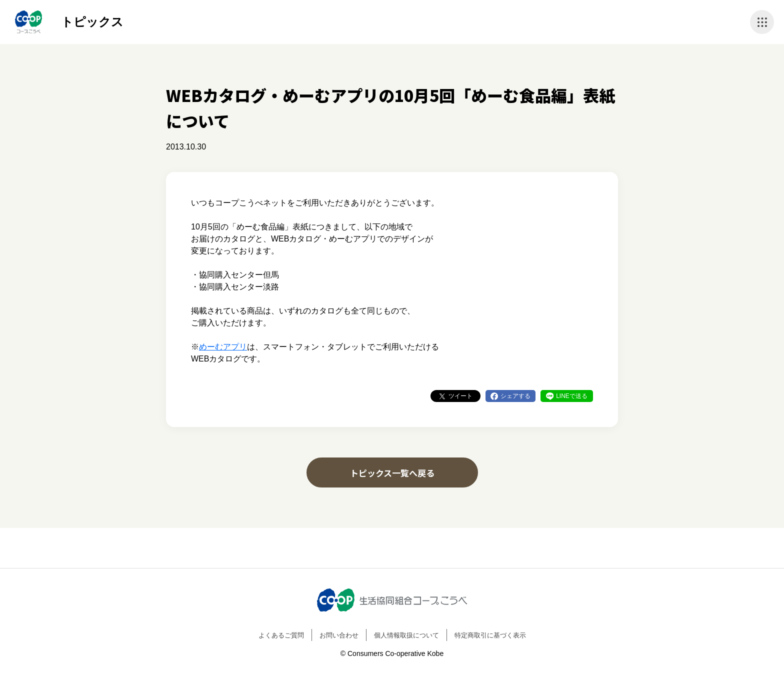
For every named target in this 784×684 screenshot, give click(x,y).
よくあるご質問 (281, 635)
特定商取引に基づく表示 (490, 635)
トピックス (92, 22)
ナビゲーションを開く (762, 22)
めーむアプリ (223, 347)
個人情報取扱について (406, 635)
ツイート (460, 396)
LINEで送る (572, 396)
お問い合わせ (339, 635)
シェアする (515, 396)
